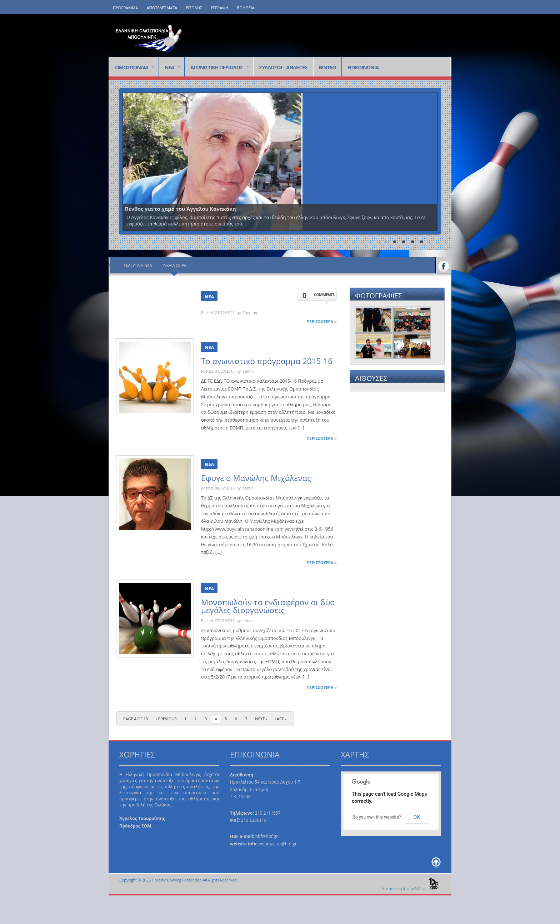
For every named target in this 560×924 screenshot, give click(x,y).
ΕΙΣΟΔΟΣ (194, 8)
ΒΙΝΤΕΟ (327, 67)
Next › (261, 719)
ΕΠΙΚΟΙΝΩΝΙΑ (363, 67)
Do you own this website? (377, 817)
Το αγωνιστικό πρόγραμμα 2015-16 (267, 361)
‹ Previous (166, 719)
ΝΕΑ (170, 68)
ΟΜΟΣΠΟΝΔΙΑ (132, 68)
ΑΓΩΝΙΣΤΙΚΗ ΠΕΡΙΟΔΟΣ (217, 68)
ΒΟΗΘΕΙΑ (246, 8)
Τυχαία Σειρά (174, 265)
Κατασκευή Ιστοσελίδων (410, 888)
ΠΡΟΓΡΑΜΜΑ (125, 8)
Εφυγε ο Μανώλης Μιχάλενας (256, 478)
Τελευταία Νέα (138, 265)
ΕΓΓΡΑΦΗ (219, 8)
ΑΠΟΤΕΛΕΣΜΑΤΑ (162, 8)
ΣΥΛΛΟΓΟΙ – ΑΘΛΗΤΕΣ (283, 67)
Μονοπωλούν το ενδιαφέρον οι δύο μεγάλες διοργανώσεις (268, 606)
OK (417, 817)
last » (281, 719)
